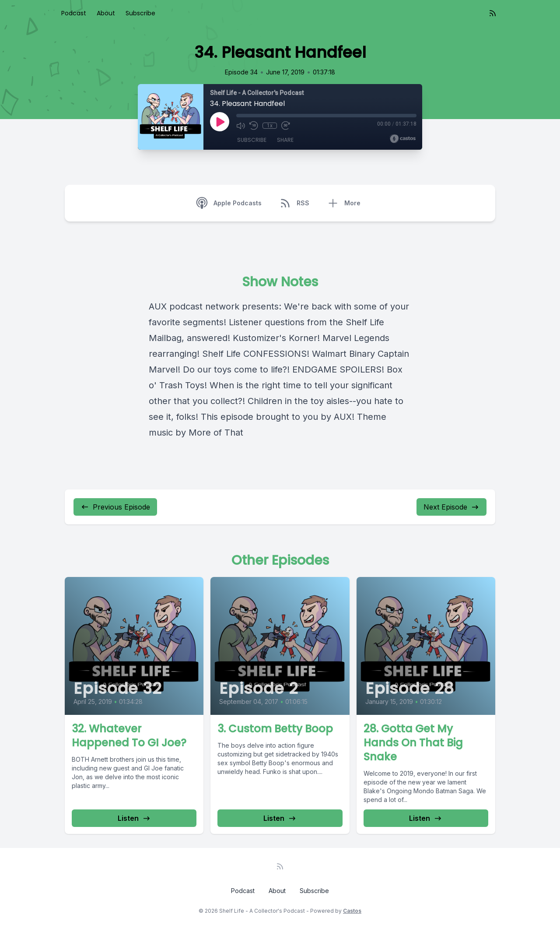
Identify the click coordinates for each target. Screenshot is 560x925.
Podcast (74, 13)
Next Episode (451, 507)
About (106, 13)
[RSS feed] (493, 13)
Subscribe (140, 13)
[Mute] (241, 126)
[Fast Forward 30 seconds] (285, 126)
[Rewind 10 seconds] (254, 126)
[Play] (220, 122)
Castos (352, 911)
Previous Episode (115, 507)
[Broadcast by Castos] (403, 139)
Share (285, 140)
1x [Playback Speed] (270, 126)
